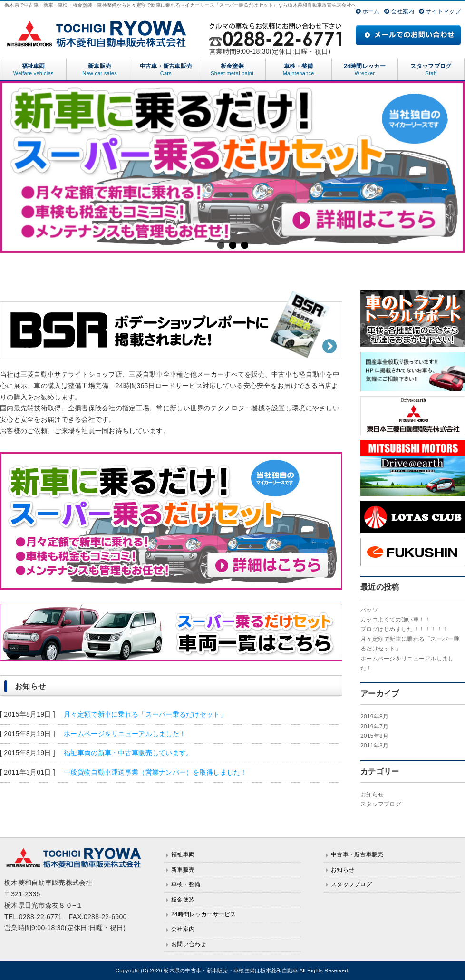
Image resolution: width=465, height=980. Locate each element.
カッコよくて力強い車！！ (395, 620)
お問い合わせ (189, 944)
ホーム (368, 11)
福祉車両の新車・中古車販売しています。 (127, 753)
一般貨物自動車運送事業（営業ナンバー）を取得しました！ (155, 772)
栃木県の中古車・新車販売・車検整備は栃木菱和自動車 (231, 970)
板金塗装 (232, 70)
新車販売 (99, 70)
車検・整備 (299, 70)
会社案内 (399, 11)
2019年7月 (374, 727)
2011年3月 (374, 746)
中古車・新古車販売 (166, 70)
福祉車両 (33, 70)
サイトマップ (440, 11)
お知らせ (372, 795)
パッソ (369, 610)
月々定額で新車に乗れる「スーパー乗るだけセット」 (144, 714)
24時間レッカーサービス (204, 914)
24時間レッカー (365, 70)
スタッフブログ (431, 70)
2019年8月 (374, 717)
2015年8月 (374, 736)
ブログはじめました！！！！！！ (404, 629)
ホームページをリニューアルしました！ (124, 734)
